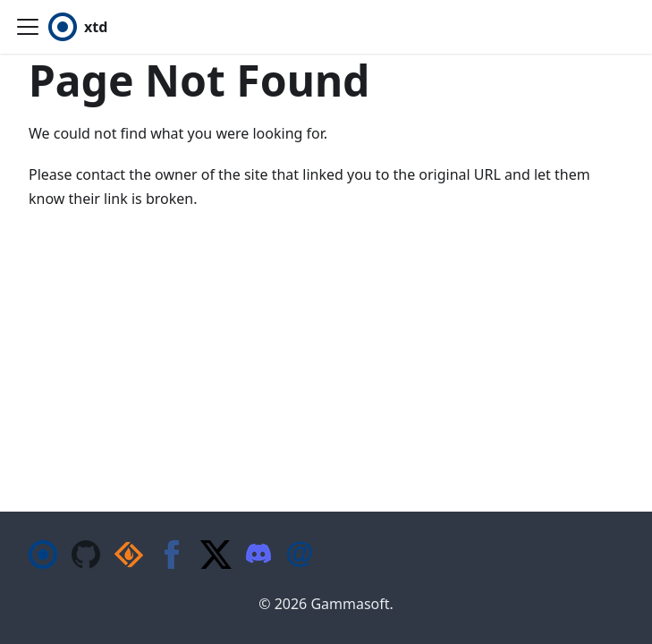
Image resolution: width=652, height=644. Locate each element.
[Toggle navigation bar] (28, 27)
